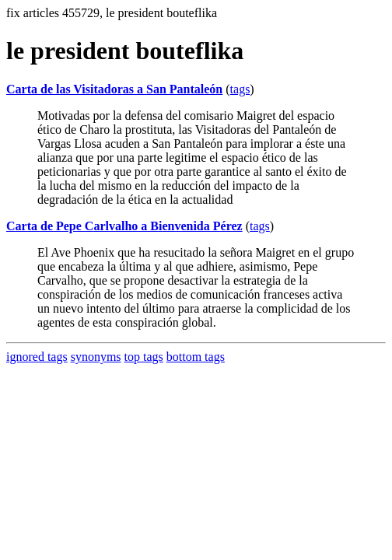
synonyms (96, 357)
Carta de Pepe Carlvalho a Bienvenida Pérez (124, 226)
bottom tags (196, 357)
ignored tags (37, 357)
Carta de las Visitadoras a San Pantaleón (114, 89)
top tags (144, 357)
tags (240, 89)
